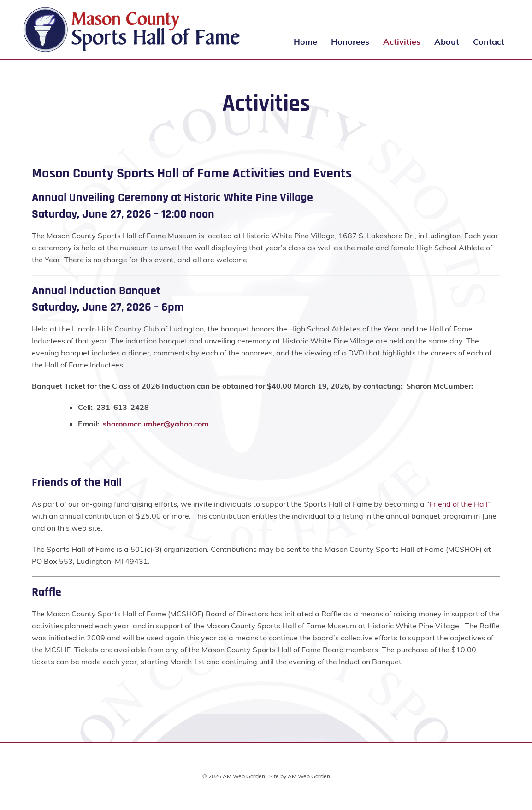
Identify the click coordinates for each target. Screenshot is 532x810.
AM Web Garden (309, 776)
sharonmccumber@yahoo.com (156, 424)
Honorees (350, 42)
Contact (489, 42)
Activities (402, 42)
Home (305, 42)
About (447, 42)
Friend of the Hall (458, 504)
